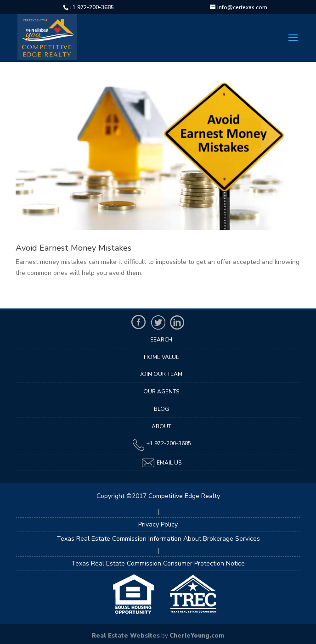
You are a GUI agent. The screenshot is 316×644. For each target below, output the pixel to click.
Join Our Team (161, 374)
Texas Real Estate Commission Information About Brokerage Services (158, 539)
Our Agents (161, 392)
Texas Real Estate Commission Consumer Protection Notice (158, 563)
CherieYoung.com (197, 636)
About (161, 426)
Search (161, 340)
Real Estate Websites (126, 636)
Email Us (161, 463)
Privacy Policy (158, 524)
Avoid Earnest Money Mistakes (73, 248)
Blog (161, 409)
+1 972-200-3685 (92, 7)
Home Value (161, 357)
